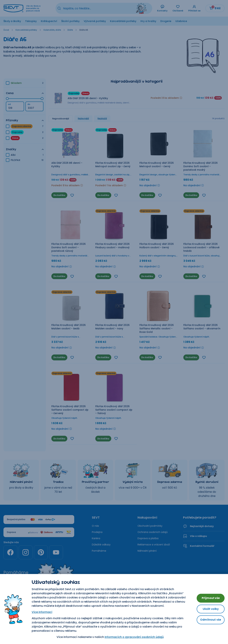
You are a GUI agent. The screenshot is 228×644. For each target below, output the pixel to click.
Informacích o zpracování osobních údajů (132, 637)
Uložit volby (209, 607)
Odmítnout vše (209, 619)
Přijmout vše (209, 595)
